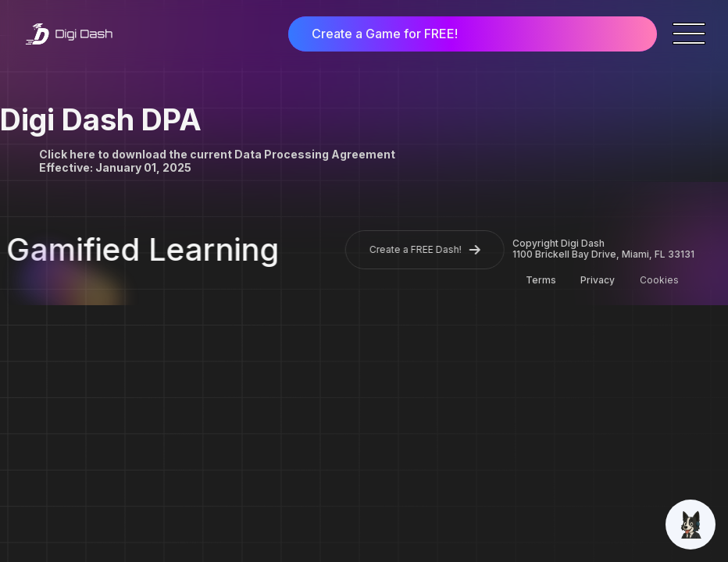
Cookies (658, 280)
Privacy (598, 280)
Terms (541, 280)
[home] (69, 34)
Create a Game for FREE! (385, 34)
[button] (689, 34)
